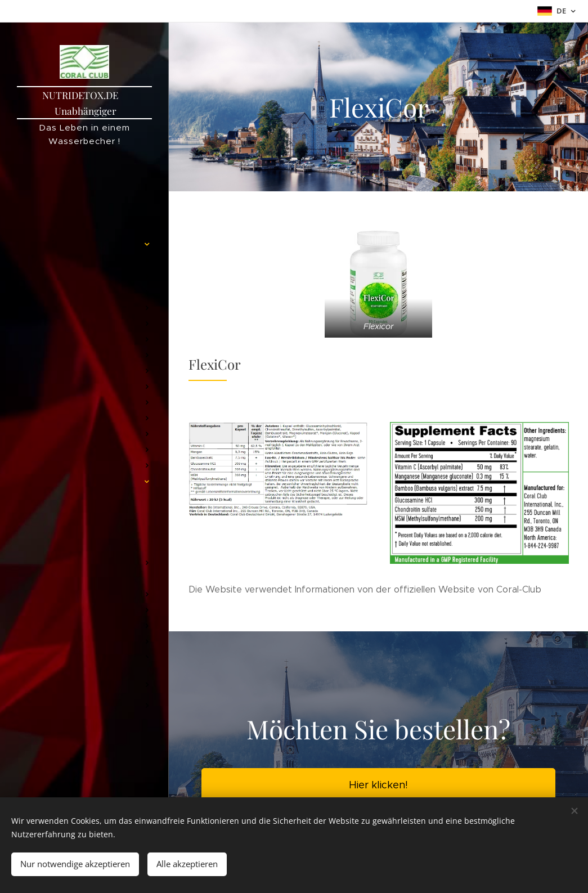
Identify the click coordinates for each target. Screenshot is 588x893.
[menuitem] (84, 190)
